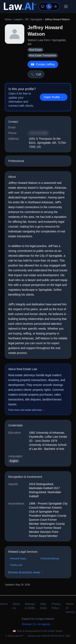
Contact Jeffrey (43, 64)
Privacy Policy (56, 606)
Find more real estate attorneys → (27, 410)
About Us (16, 606)
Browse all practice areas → (26, 572)
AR (27, 19)
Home (8, 19)
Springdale (36, 19)
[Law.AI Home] (20, 6)
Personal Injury (18, 559)
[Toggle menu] (66, 6)
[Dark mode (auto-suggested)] (49, 6)
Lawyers (18, 19)
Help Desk (43, 606)
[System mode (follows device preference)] (43, 6)
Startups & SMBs (30, 606)
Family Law (16, 565)
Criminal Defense (50, 559)
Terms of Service (70, 608)
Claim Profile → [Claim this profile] (54, 97)
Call (36, 74)
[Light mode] (56, 6)
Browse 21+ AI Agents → (38, 624)
